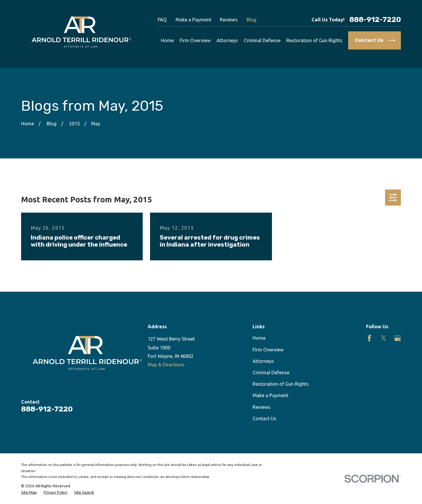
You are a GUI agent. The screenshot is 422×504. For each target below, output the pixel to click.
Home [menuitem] (167, 40)
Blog (251, 20)
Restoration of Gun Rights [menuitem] (314, 40)
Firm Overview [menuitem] (195, 40)
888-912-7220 (375, 20)
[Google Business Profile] (398, 338)
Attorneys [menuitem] (227, 40)
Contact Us (264, 418)
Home (259, 338)
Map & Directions (166, 365)
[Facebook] (369, 338)
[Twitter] (383, 338)
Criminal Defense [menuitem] (262, 40)
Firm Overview (268, 350)
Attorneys (263, 361)
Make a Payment (193, 20)
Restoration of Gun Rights (281, 384)
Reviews (229, 20)
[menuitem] (29, 492)
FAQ (162, 20)
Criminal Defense (271, 373)
